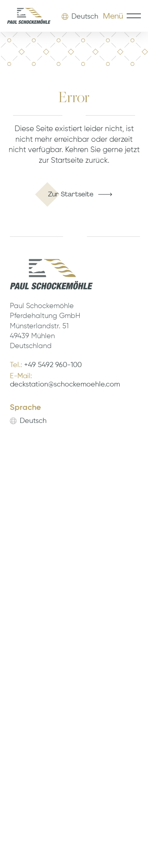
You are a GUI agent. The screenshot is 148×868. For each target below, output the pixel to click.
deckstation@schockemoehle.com (65, 385)
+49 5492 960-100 (53, 365)
